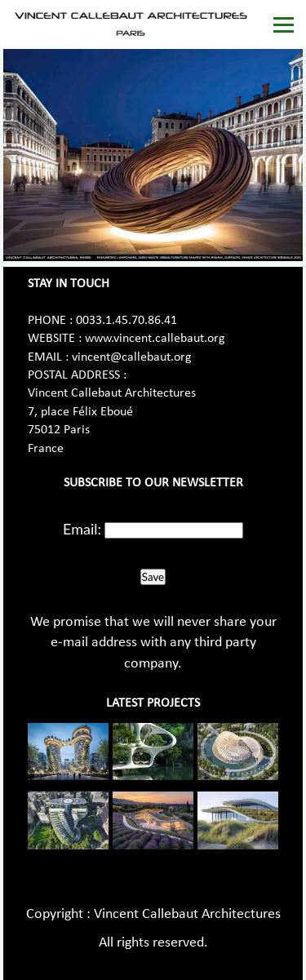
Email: (82, 529)
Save (153, 577)
